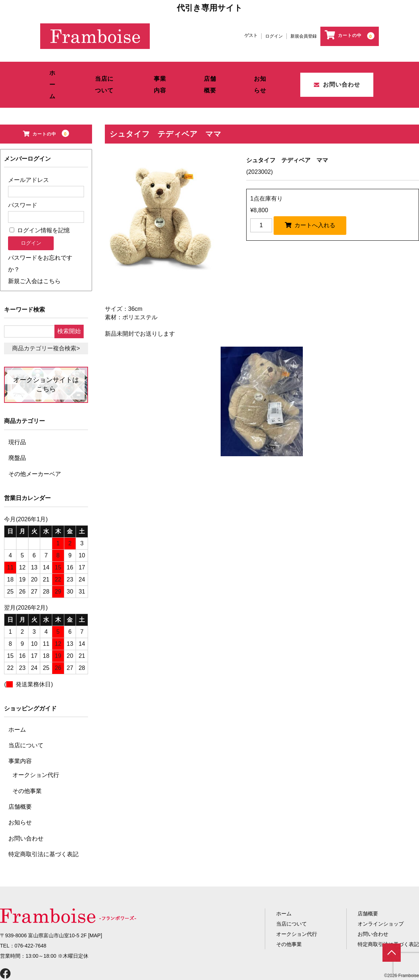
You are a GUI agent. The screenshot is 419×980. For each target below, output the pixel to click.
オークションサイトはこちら (46, 363)
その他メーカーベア (35, 452)
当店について (107, 71)
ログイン (274, 36)
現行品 (17, 420)
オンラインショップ (381, 902)
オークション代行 (36, 753)
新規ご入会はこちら (34, 259)
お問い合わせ (335, 71)
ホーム (54, 71)
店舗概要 (214, 71)
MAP (95, 914)
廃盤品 (17, 436)
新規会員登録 (304, 36)
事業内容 (164, 71)
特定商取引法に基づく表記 (43, 832)
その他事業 (27, 769)
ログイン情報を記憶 (39, 208)
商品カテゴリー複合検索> (46, 326)
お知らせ (264, 71)
